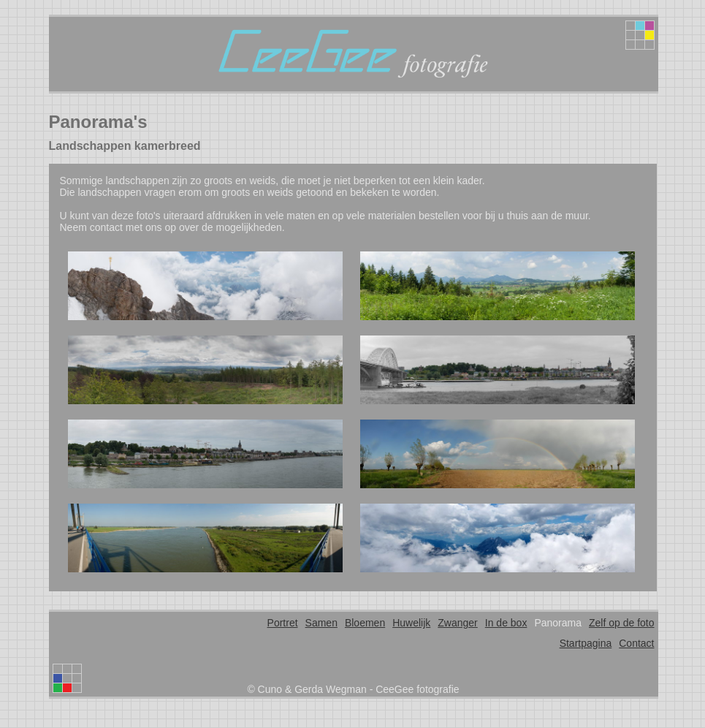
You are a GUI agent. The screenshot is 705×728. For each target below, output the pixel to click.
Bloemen (365, 623)
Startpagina (586, 643)
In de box (506, 623)
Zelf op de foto (622, 623)
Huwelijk (411, 623)
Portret (283, 623)
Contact (636, 643)
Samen (321, 623)
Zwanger (457, 623)
